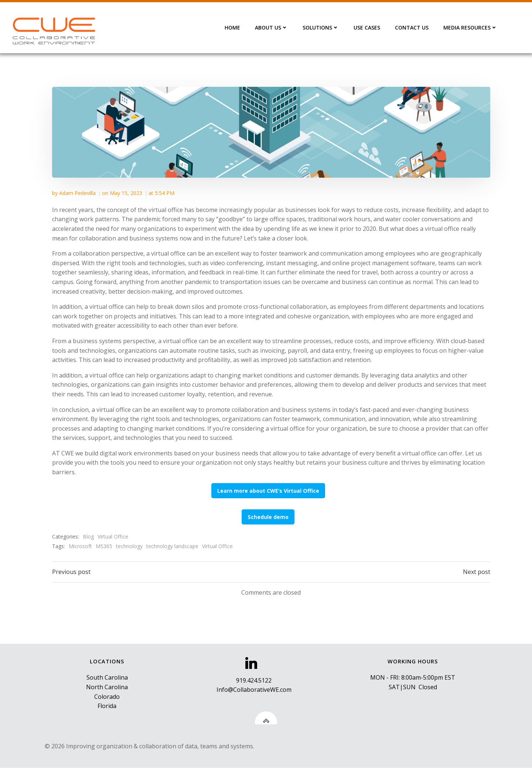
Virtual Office (113, 536)
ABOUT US (272, 28)
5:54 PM (165, 192)
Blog (89, 536)
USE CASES (368, 28)
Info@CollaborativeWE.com (254, 690)
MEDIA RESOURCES (471, 28)
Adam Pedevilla (78, 192)
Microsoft (81, 545)
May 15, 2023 (126, 192)
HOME (233, 28)
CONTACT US (412, 28)
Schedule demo (269, 516)
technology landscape (173, 545)
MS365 (104, 545)
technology (130, 545)
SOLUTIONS (321, 28)
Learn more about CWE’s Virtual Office (269, 490)
